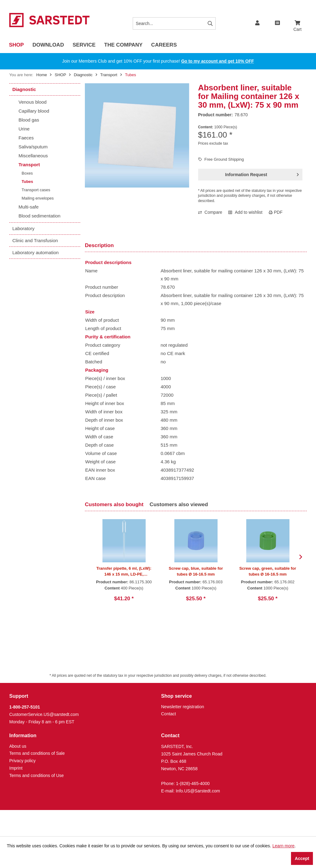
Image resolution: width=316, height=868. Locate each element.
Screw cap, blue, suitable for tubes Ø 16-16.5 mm (196, 571)
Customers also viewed (179, 504)
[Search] (210, 23)
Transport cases (36, 190)
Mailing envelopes (38, 198)
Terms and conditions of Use (37, 775)
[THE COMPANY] (123, 45)
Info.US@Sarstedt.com (198, 791)
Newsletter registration (183, 707)
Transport (29, 165)
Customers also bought (114, 504)
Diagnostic (24, 89)
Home (42, 75)
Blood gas (29, 120)
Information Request (262, 173)
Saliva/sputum (33, 147)
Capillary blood (34, 111)
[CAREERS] (164, 45)
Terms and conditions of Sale (37, 753)
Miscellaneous (33, 156)
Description (99, 245)
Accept (302, 858)
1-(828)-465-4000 (193, 783)
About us (18, 746)
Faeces (26, 138)
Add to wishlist (245, 212)
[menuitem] (297, 20)
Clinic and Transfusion (35, 240)
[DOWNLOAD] (48, 45)
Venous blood (33, 102)
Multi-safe (29, 207)
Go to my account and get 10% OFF (218, 61)
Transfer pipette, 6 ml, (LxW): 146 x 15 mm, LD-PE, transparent (124, 572)
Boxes (27, 173)
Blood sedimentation (39, 216)
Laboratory (23, 228)
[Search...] (174, 23)
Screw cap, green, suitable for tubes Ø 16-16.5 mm (268, 571)
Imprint (16, 768)
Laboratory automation (35, 252)
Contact (168, 714)
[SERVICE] (84, 45)
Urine (24, 129)
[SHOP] (16, 45)
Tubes (27, 182)
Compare (210, 212)
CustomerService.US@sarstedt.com (44, 714)
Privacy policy (23, 761)
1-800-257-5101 (25, 707)
